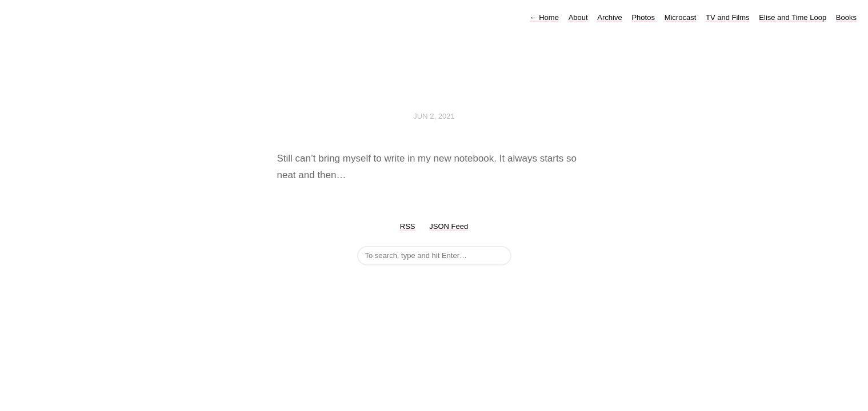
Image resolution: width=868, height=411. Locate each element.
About (578, 17)
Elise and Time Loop (793, 17)
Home (544, 17)
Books (846, 17)
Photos (643, 17)
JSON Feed (449, 226)
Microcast (681, 17)
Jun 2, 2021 (434, 116)
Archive (609, 17)
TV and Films (728, 17)
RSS (408, 226)
